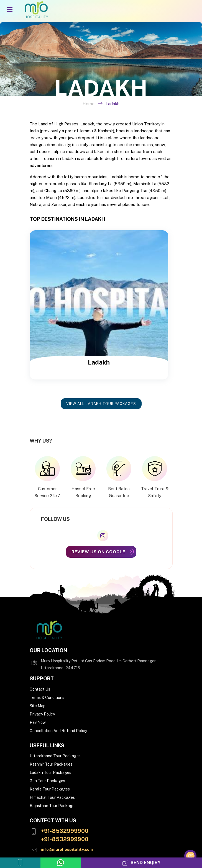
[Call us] (20, 863)
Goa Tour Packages (47, 781)
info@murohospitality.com (67, 849)
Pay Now (38, 722)
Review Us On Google (98, 552)
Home (89, 104)
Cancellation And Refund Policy (58, 731)
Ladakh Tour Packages (50, 773)
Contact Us (40, 689)
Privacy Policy (42, 714)
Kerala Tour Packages (50, 789)
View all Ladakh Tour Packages (101, 404)
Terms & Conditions (47, 697)
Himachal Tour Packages (52, 797)
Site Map (38, 706)
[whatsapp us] (61, 863)
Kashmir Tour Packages (51, 764)
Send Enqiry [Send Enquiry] (141, 863)
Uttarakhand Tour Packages (55, 756)
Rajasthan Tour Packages (53, 806)
